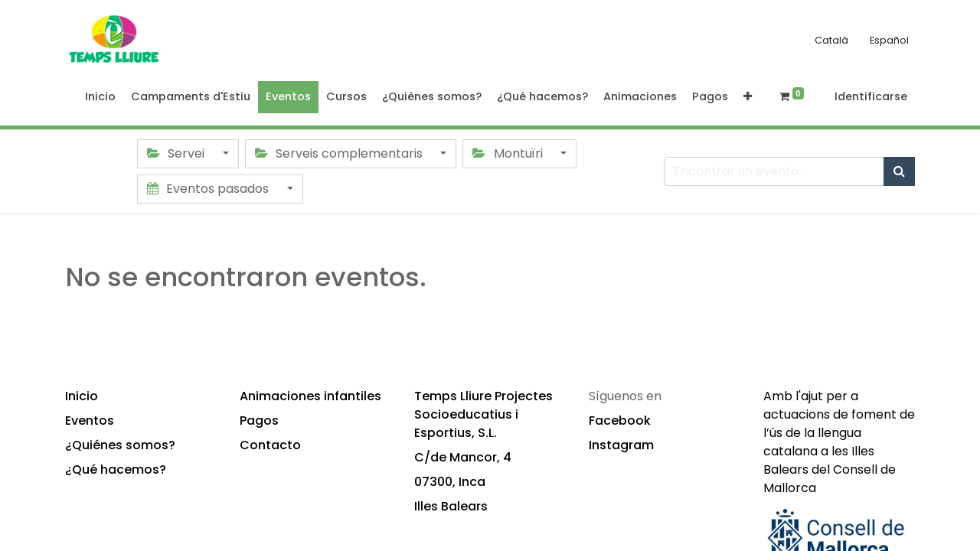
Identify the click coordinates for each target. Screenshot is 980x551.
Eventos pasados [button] (209, 189)
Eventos (90, 421)
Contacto (270, 445)
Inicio (82, 396)
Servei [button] (177, 153)
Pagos (259, 421)
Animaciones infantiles (310, 396)
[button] (748, 97)
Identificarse (871, 96)
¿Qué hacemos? (116, 469)
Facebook (620, 421)
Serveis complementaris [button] (340, 153)
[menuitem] (100, 97)
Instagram (621, 445)
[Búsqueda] (899, 171)
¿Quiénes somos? (120, 445)
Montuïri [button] (509, 153)
